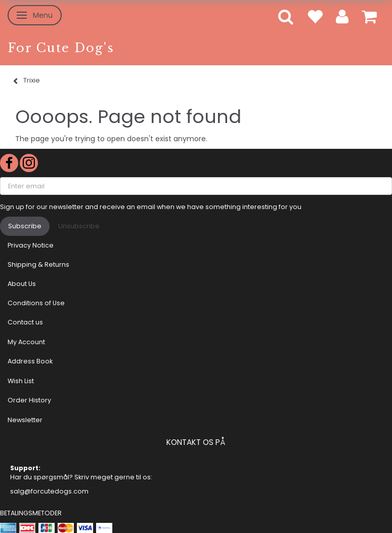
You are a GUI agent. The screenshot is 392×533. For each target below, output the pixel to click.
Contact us (25, 322)
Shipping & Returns (38, 264)
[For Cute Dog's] (61, 48)
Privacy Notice (31, 245)
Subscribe (25, 226)
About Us (22, 284)
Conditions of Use (36, 303)
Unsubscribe (79, 226)
